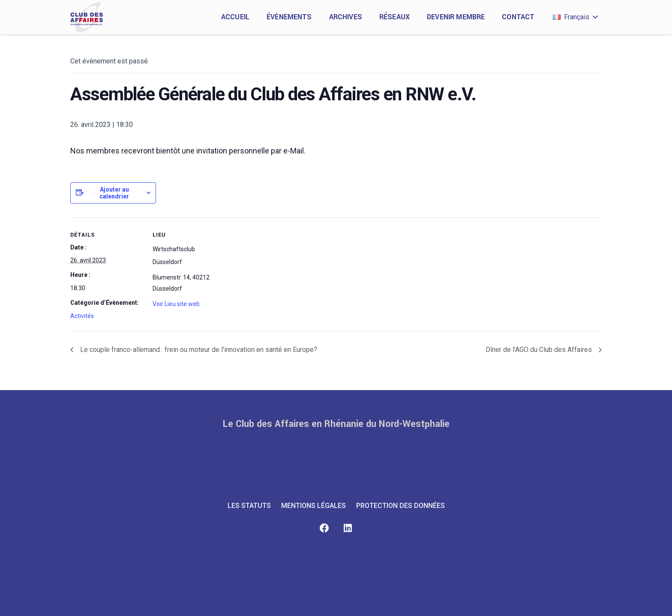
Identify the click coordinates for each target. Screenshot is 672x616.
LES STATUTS (249, 506)
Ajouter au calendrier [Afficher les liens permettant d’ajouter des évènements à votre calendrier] (114, 193)
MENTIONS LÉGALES (313, 506)
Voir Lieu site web (176, 304)
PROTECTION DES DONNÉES (400, 506)
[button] (575, 17)
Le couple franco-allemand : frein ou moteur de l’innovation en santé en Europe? (198, 350)
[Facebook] (324, 528)
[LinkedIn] (348, 528)
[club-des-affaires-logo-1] (87, 17)
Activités (82, 316)
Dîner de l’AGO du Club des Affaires (540, 350)
